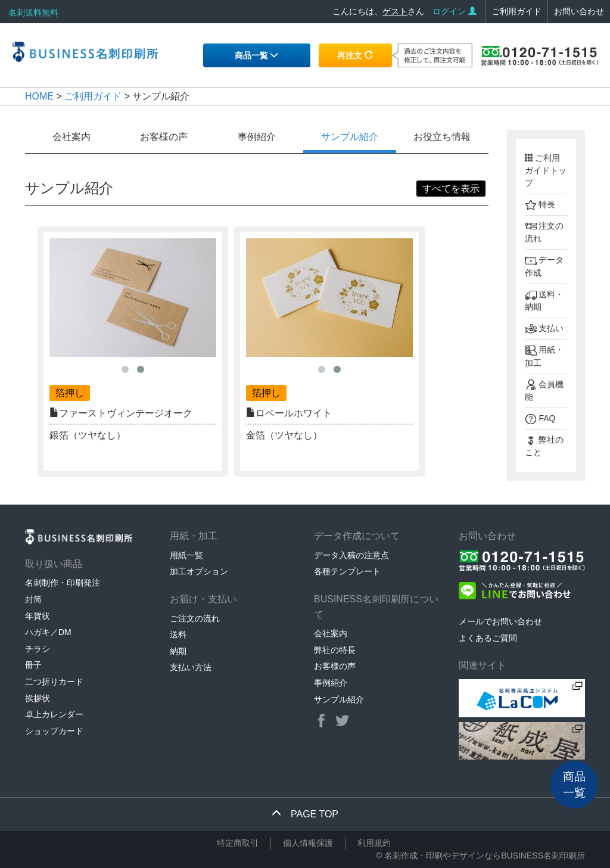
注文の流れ (544, 232)
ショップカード (54, 731)
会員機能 (544, 390)
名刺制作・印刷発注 (63, 583)
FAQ (540, 419)
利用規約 (374, 843)
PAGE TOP (305, 814)
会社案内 (71, 137)
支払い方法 (191, 667)
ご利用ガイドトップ (546, 170)
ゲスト (395, 11)
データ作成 (544, 266)
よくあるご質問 (488, 638)
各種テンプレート (347, 571)
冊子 (33, 665)
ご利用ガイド (516, 11)
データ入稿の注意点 (351, 555)
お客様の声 (164, 137)
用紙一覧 (186, 555)
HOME (39, 96)
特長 (540, 205)
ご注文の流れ (195, 618)
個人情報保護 (308, 843)
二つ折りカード (54, 682)
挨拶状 (38, 698)
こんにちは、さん (378, 11)
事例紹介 (257, 137)
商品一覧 (257, 55)
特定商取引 (238, 843)
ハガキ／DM (48, 632)
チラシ (38, 649)
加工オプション (199, 571)
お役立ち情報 (442, 137)
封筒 (33, 599)
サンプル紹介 (350, 137)
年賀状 (38, 616)
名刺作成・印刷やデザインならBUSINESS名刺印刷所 (485, 855)
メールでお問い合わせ (500, 621)
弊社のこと (544, 446)
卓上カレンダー (54, 714)
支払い (544, 329)
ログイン (455, 11)
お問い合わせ (579, 11)
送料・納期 (544, 300)
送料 (178, 634)
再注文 (355, 55)
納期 (178, 651)
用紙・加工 (544, 356)
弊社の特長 (335, 650)
